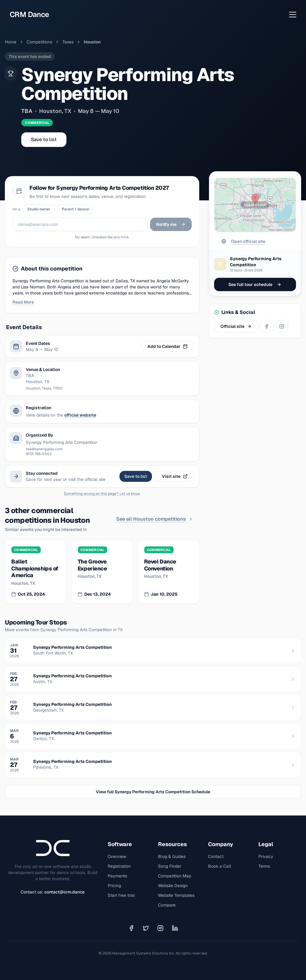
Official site (236, 326)
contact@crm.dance (64, 892)
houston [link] (92, 42)
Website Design (173, 886)
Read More (23, 302)
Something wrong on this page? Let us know (102, 494)
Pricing (114, 886)
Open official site (243, 241)
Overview (117, 856)
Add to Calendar (168, 346)
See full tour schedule (255, 284)
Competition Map (175, 876)
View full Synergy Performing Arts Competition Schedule (153, 792)
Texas (68, 42)
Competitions (39, 42)
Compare (167, 905)
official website (80, 415)
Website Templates (176, 895)
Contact (216, 856)
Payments (117, 876)
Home (11, 42)
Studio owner (39, 209)
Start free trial (121, 895)
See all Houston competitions (155, 519)
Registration (119, 866)
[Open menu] (293, 15)
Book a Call (220, 866)
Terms (264, 866)
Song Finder (170, 866)
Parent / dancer (76, 209)
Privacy (266, 856)
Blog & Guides (172, 856)
